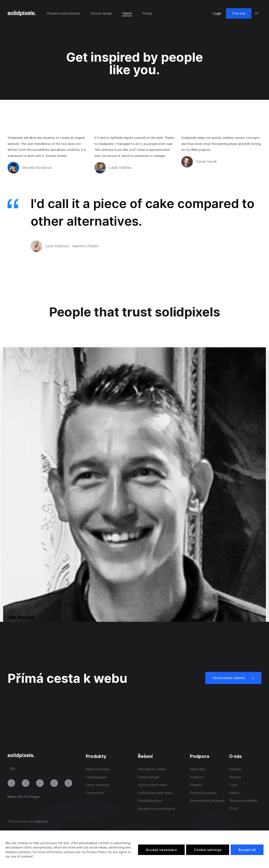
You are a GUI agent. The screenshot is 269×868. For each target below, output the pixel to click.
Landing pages (96, 777)
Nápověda (197, 769)
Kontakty (236, 769)
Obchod (235, 777)
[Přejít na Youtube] (26, 783)
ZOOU (233, 809)
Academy (197, 777)
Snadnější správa (150, 801)
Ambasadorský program (207, 801)
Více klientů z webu (152, 769)
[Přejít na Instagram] (11, 783)
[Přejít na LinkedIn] (40, 783)
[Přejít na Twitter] (68, 783)
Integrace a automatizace (156, 809)
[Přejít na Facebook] (54, 783)
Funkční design (148, 777)
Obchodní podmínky (244, 801)
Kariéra (234, 793)
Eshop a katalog (97, 785)
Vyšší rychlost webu (152, 785)
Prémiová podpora (203, 793)
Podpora (196, 785)
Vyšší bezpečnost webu (155, 793)
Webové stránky (98, 769)
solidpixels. (41, 821)
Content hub (95, 793)
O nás (233, 785)
